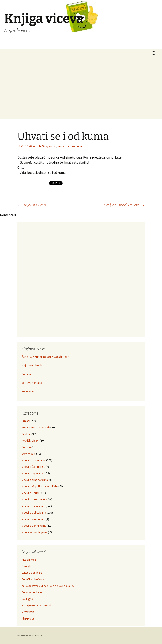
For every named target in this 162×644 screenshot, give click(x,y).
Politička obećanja (33, 579)
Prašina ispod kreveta (124, 205)
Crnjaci (26, 421)
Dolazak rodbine (32, 592)
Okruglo (27, 566)
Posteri (26, 447)
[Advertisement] (81, 90)
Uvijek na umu (32, 205)
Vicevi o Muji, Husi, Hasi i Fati (39, 486)
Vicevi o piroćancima (34, 499)
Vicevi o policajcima (34, 512)
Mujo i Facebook (32, 365)
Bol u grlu (27, 599)
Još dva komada (32, 383)
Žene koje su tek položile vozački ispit (45, 357)
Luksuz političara (32, 573)
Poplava (27, 374)
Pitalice (26, 434)
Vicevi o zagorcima (33, 519)
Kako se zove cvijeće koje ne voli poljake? (48, 586)
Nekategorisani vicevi (35, 427)
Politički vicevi (30, 441)
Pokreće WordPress (30, 635)
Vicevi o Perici (30, 493)
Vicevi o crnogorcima (71, 146)
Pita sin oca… (30, 560)
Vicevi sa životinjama (34, 532)
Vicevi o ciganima (32, 473)
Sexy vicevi (49, 146)
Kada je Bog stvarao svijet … (40, 605)
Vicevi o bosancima (34, 460)
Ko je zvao (28, 391)
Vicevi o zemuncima (34, 526)
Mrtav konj (28, 612)
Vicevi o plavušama (33, 506)
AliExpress (28, 618)
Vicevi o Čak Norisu (33, 467)
